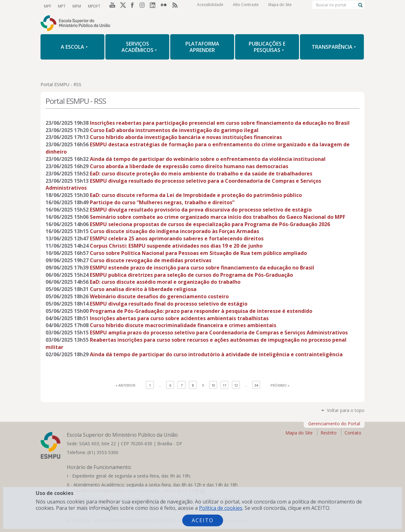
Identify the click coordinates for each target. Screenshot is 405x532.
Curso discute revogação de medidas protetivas (151, 260)
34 (256, 385)
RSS (176, 6)
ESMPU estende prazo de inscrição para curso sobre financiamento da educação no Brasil (202, 268)
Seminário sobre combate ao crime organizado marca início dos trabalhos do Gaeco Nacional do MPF (218, 217)
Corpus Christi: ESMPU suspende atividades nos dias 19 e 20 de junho (176, 246)
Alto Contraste (246, 6)
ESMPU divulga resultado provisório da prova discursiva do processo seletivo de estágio (201, 210)
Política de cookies (221, 508)
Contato (353, 433)
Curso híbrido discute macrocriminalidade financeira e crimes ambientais (183, 325)
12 (236, 385)
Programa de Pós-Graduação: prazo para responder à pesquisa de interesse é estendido (201, 311)
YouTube (111, 6)
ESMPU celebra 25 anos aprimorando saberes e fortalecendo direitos (177, 238)
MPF (47, 6)
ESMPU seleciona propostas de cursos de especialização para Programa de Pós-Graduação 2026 (210, 224)
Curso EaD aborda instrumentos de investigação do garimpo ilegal (174, 130)
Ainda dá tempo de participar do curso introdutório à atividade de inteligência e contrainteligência (216, 354)
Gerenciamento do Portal (334, 424)
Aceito (203, 520)
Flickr (165, 6)
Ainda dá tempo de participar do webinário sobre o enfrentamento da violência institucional (208, 159)
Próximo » (280, 385)
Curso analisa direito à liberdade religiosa (143, 289)
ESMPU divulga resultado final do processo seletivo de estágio (169, 304)
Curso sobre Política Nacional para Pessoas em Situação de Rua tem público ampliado (198, 253)
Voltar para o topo (346, 410)
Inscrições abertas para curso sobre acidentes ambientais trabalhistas (179, 318)
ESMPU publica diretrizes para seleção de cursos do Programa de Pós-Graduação (191, 275)
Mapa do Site (280, 6)
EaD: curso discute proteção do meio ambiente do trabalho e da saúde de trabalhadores (201, 174)
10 (213, 385)
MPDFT (92, 6)
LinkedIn (154, 6)
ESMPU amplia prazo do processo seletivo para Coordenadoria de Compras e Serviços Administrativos (219, 332)
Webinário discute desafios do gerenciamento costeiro (159, 296)
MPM (75, 6)
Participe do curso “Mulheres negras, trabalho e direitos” (162, 202)
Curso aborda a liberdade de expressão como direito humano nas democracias (189, 166)
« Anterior (125, 385)
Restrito (329, 433)
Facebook (133, 6)
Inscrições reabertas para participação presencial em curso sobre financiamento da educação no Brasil (220, 123)
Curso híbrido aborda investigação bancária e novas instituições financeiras (186, 137)
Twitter (122, 6)
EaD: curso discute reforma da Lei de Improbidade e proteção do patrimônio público (196, 195)
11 (225, 385)
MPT (61, 6)
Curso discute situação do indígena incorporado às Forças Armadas (174, 231)
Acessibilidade (210, 6)
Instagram (144, 6)
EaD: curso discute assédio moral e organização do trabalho (165, 282)
